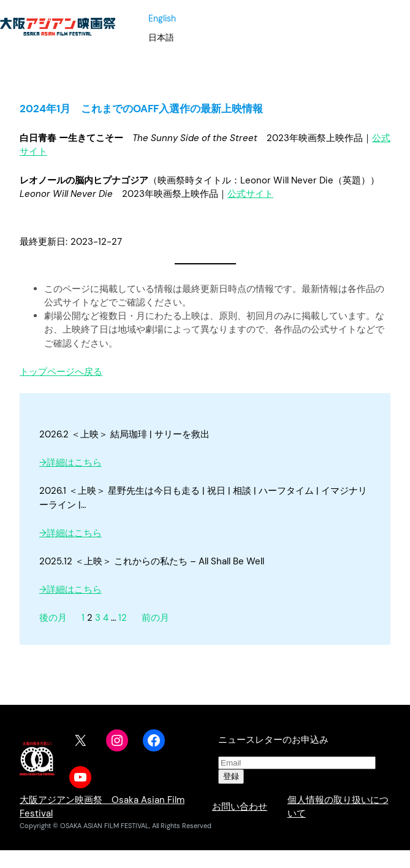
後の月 (53, 618)
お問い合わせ (240, 807)
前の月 (155, 618)
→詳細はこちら (70, 463)
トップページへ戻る (61, 372)
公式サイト (250, 194)
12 (123, 618)
